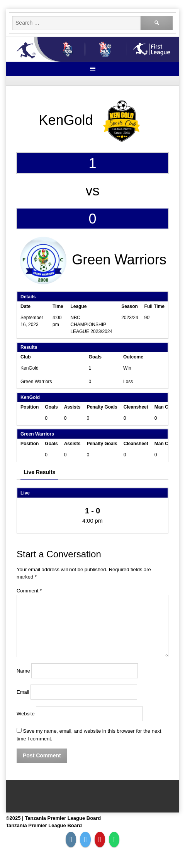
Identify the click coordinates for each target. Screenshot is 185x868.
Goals (51, 407)
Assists (72, 407)
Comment (29, 591)
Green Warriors (36, 382)
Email (23, 692)
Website (26, 714)
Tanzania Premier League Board (44, 825)
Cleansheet (136, 407)
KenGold (30, 368)
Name (23, 671)
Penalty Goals (102, 407)
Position (30, 407)
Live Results (39, 472)
